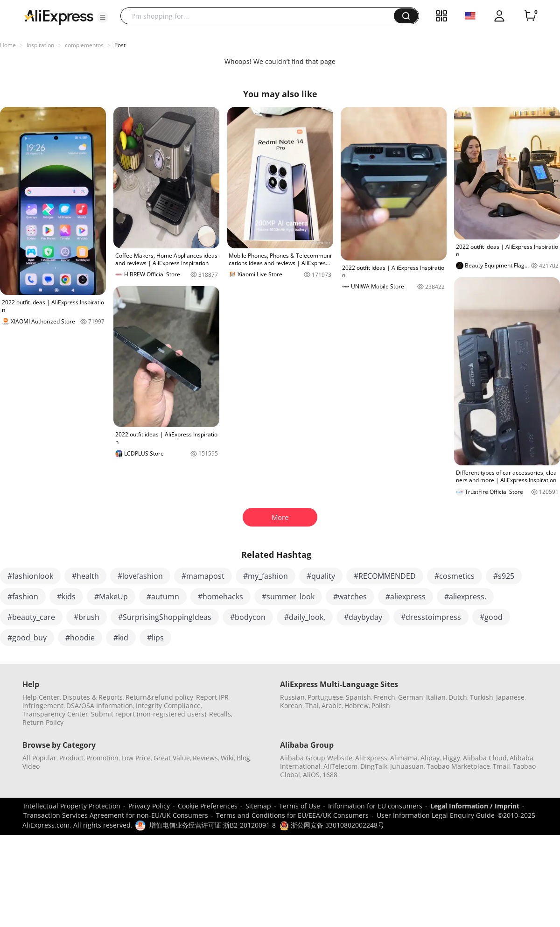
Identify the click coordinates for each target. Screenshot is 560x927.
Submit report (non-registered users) (149, 714)
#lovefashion (140, 576)
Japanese (510, 697)
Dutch (458, 697)
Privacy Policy (149, 806)
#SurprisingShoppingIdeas (165, 617)
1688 (330, 775)
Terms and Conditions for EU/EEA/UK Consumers (292, 815)
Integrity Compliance (168, 706)
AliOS (311, 775)
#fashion (23, 597)
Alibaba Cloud (485, 758)
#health (85, 576)
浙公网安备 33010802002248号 (332, 825)
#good (491, 617)
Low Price (136, 758)
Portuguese (325, 697)
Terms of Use (300, 806)
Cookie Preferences (208, 806)
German (411, 697)
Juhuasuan (407, 766)
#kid (121, 638)
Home (8, 45)
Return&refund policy (159, 697)
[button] (103, 17)
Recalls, (221, 714)
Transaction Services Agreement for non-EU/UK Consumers (116, 815)
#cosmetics (455, 576)
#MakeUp (111, 597)
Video (31, 766)
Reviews (205, 758)
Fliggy (451, 758)
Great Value (172, 758)
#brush (87, 617)
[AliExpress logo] (59, 16)
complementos (84, 45)
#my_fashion (266, 576)
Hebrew (357, 706)
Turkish (482, 697)
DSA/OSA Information (100, 706)
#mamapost (203, 576)
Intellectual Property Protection (72, 806)
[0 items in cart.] (530, 16)
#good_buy (27, 638)
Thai (312, 706)
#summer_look (288, 597)
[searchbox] (261, 16)
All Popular (39, 758)
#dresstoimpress (431, 617)
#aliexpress (406, 597)
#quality (321, 576)
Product (71, 758)
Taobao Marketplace (458, 766)
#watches (350, 597)
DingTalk (374, 766)
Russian (292, 697)
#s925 (504, 576)
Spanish (358, 697)
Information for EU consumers (375, 806)
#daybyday (363, 617)
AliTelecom (340, 766)
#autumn (163, 597)
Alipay (430, 758)
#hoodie (80, 638)
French (385, 697)
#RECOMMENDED (385, 576)
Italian (436, 697)
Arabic (332, 706)
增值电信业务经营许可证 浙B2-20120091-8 (213, 825)
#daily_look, (305, 617)
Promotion (102, 758)
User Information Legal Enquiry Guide (436, 815)
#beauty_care (31, 617)
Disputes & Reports (93, 697)
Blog (243, 758)
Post (120, 45)
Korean (291, 706)
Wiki (227, 758)
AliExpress (371, 758)
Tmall (501, 766)
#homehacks (220, 597)
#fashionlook (30, 576)
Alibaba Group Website (316, 758)
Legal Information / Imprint (475, 806)
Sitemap (258, 806)
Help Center (41, 697)
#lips (155, 638)
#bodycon (248, 617)
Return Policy (43, 722)
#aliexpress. (465, 597)
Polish (381, 706)
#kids (66, 597)
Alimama (404, 758)
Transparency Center (55, 714)
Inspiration (40, 45)
